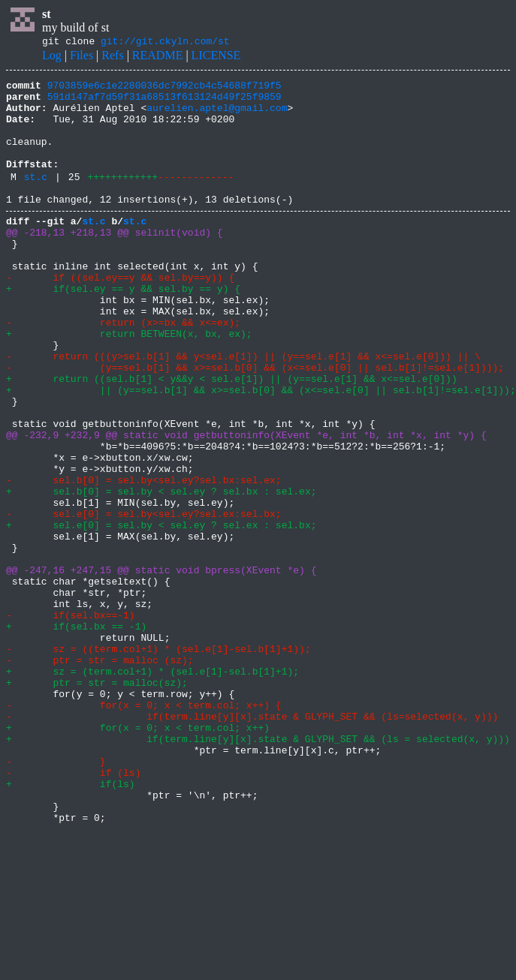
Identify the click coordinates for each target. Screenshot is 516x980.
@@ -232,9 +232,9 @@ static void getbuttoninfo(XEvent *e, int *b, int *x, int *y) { (246, 504)
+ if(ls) (71, 923)
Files (81, 57)
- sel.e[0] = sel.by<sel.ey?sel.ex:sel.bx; (144, 599)
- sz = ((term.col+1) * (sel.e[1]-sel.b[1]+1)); (158, 761)
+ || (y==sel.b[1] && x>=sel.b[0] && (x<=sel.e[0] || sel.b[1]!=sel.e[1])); (261, 450)
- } (56, 896)
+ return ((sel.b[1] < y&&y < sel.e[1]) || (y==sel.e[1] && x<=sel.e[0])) (234, 437)
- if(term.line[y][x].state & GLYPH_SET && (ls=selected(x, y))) (252, 842)
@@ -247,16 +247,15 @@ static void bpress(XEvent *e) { (161, 666)
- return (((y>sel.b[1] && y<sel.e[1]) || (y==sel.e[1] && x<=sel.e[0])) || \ (243, 410)
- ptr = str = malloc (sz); (100, 774)
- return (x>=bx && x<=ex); (123, 369)
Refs (112, 57)
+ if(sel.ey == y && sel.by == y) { (123, 329)
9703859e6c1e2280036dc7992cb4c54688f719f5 (164, 89)
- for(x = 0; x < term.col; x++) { (144, 828)
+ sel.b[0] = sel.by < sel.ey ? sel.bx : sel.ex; (161, 572)
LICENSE (216, 57)
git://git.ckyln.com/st (165, 43)
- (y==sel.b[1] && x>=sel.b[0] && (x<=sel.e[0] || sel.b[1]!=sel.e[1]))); (255, 423)
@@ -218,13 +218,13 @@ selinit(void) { (115, 261)
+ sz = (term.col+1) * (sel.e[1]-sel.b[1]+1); (152, 788)
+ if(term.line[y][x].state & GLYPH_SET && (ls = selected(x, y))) (258, 869)
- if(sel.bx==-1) (71, 720)
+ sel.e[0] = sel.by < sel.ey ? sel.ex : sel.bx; (161, 612)
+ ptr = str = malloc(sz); (97, 801)
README (158, 57)
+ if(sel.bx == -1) (76, 734)
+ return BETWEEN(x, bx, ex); (129, 383)
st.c (36, 199)
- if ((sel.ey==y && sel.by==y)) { (120, 315)
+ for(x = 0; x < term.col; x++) (138, 855)
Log (52, 57)
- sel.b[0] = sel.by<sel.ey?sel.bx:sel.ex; (144, 558)
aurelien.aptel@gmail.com (217, 116)
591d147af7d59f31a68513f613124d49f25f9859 (164, 103)
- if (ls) (73, 909)
